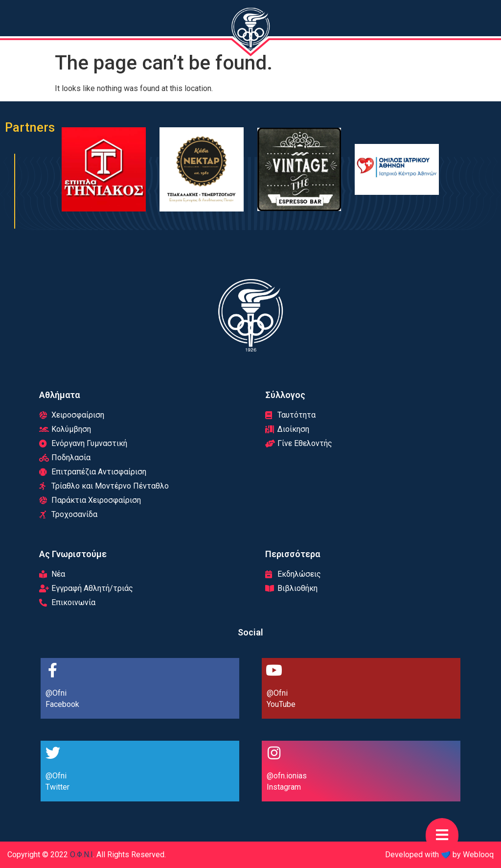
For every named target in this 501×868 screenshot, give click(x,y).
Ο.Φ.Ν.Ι (81, 855)
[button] (442, 835)
